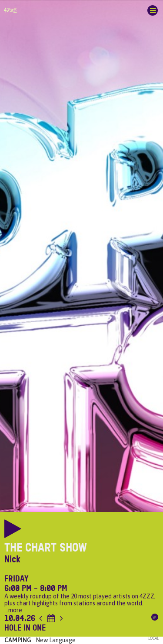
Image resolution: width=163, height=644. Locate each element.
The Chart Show (46, 548)
